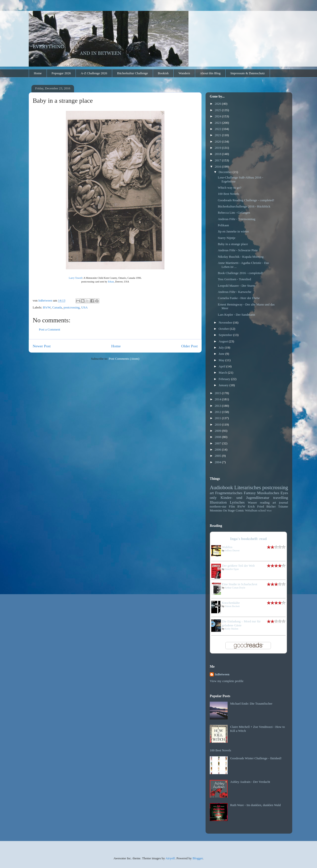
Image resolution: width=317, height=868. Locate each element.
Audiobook (221, 487)
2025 (218, 110)
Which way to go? (229, 188)
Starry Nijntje (226, 238)
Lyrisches (237, 502)
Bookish (163, 73)
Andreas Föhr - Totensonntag (237, 219)
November (226, 322)
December (226, 172)
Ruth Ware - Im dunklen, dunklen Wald (255, 805)
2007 (218, 443)
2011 (218, 418)
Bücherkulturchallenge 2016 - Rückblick (244, 206)
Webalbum (251, 511)
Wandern (184, 73)
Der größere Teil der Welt (238, 566)
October (224, 329)
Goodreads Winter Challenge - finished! (256, 758)
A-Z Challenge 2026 (94, 73)
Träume (283, 506)
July (222, 347)
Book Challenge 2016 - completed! (240, 273)
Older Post (189, 346)
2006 (218, 449)
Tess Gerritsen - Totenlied (234, 279)
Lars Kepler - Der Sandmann (236, 315)
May (222, 360)
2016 (218, 166)
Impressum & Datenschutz (248, 73)
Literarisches (248, 487)
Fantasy (250, 493)
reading (265, 502)
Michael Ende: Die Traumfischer (251, 703)
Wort (269, 511)
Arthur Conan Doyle (235, 588)
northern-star (218, 506)
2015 (218, 393)
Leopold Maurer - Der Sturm (236, 286)
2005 (218, 456)
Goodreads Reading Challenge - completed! (246, 200)
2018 (218, 154)
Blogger (198, 858)
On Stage (229, 510)
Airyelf (170, 858)
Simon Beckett (232, 606)
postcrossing (71, 307)
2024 (218, 116)
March (223, 372)
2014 (218, 399)
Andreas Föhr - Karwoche (234, 292)
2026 (218, 104)
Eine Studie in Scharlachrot (240, 584)
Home (38, 73)
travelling (281, 498)
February (225, 379)
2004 (218, 462)
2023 (218, 123)
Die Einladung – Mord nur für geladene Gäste (241, 623)
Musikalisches (268, 493)
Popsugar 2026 (61, 73)
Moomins (216, 510)
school (262, 511)
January (224, 385)
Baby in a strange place (233, 244)
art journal (280, 502)
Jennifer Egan (232, 569)
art (212, 493)
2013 (218, 406)
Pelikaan (223, 225)
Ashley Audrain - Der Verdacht (250, 782)
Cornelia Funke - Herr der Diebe (239, 298)
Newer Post (42, 346)
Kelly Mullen (232, 629)
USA (84, 307)
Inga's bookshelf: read (248, 539)
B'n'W (47, 307)
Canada (57, 307)
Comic (240, 510)
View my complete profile (227, 681)
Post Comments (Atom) (124, 359)
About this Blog (210, 73)
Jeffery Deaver (232, 550)
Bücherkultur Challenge (133, 73)
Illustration (218, 502)
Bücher (271, 506)
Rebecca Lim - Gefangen (234, 213)
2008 (218, 437)
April (223, 366)
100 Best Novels (228, 194)
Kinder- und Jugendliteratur (245, 498)
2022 (218, 129)
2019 (218, 148)
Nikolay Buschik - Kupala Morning (241, 257)
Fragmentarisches (229, 493)
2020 (218, 141)
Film (232, 506)
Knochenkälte (231, 603)
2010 (218, 424)
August (224, 341)
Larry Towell (76, 278)
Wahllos (227, 547)
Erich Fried (256, 506)
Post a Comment (50, 329)
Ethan (111, 282)
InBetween (222, 674)
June (222, 354)
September (226, 335)
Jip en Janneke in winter (233, 231)
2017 (218, 160)
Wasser (252, 502)
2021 (218, 135)
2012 (218, 412)
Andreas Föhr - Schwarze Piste (238, 250)
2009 (218, 431)
